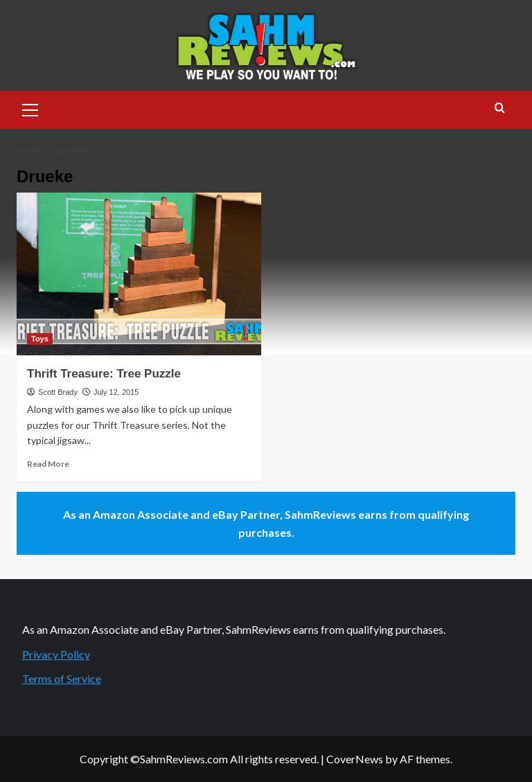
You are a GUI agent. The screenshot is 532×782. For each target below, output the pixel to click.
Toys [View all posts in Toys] (40, 339)
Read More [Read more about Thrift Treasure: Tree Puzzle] (48, 464)
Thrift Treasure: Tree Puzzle (104, 374)
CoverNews (355, 759)
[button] (30, 108)
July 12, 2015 (116, 392)
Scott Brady (58, 392)
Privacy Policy (56, 654)
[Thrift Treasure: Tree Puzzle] (139, 274)
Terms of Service (62, 678)
